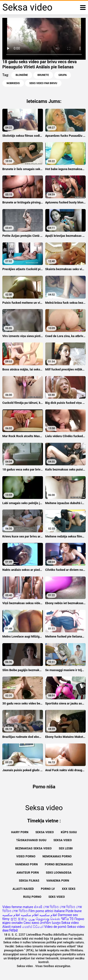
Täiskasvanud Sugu (31, 840)
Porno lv (48, 889)
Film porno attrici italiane (46, 911)
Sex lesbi (66, 848)
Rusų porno (32, 897)
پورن (32, 919)
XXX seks (69, 889)
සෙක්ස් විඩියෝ (33, 927)
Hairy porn (20, 832)
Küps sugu (69, 832)
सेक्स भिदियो (10, 931)
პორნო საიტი (50, 923)
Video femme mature (18, 907)
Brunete (43, 75)
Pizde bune (74, 911)
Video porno (26, 856)
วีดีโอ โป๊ (67, 919)
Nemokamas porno (57, 856)
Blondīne (22, 75)
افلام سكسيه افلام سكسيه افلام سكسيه (30, 915)
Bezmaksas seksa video (34, 848)
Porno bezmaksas (59, 864)
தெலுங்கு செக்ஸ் (48, 919)
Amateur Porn (28, 873)
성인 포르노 (19, 919)
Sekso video (76, 927)
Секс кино (31, 923)
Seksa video (45, 832)
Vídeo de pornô (55, 927)
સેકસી (38, 907)
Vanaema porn (58, 881)
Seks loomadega (59, 873)
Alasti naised (23, 889)
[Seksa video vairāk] (83, 8)
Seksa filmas (29, 881)
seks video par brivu (43, 83)
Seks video (57, 897)
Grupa (63, 75)
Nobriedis (13, 83)
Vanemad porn (26, 864)
